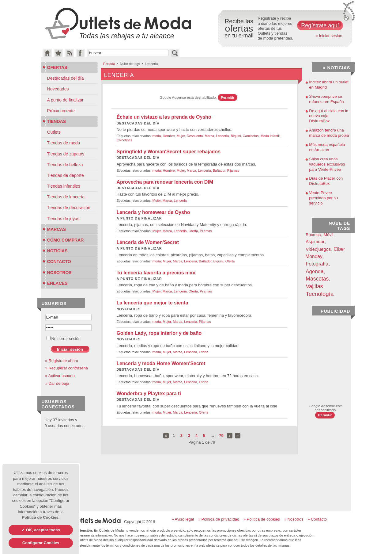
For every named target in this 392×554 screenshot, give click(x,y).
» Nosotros (294, 519)
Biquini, (237, 136)
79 (221, 436)
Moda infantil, (271, 136)
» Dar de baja (57, 383)
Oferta (230, 261)
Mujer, (182, 136)
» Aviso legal (183, 519)
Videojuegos (318, 249)
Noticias (55, 251)
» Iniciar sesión (329, 36)
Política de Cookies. (41, 517)
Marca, (210, 136)
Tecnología (320, 294)
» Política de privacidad (219, 519)
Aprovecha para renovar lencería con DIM (165, 182)
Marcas (54, 229)
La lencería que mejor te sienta (152, 303)
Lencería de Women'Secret (148, 242)
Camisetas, (252, 136)
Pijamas (233, 170)
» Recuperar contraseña (67, 368)
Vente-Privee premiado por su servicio (323, 198)
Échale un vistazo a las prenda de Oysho (164, 117)
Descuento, (196, 136)
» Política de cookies (262, 519)
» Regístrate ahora (62, 361)
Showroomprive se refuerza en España (326, 99)
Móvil (329, 235)
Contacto (57, 262)
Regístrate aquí (320, 25)
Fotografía (317, 264)
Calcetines (124, 140)
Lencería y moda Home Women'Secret (161, 363)
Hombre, (170, 136)
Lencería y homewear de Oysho (153, 212)
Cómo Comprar (63, 240)
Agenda (315, 271)
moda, (158, 136)
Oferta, (194, 231)
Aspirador (315, 242)
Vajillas (314, 286)
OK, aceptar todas (42, 530)
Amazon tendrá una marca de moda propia (329, 133)
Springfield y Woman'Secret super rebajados (168, 152)
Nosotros (57, 273)
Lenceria (180, 201)
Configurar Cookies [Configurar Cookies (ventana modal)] (41, 543)
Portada (109, 64)
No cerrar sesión (64, 339)
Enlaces (55, 283)
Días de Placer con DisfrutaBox (326, 181)
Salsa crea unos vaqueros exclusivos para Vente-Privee (327, 164)
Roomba (313, 235)
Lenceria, (223, 136)
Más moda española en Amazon (327, 147)
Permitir (228, 97)
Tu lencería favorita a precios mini (156, 273)
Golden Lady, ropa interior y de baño (159, 333)
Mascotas (317, 279)
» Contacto (317, 519)
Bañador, (220, 170)
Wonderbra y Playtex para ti (149, 394)
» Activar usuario (60, 376)
